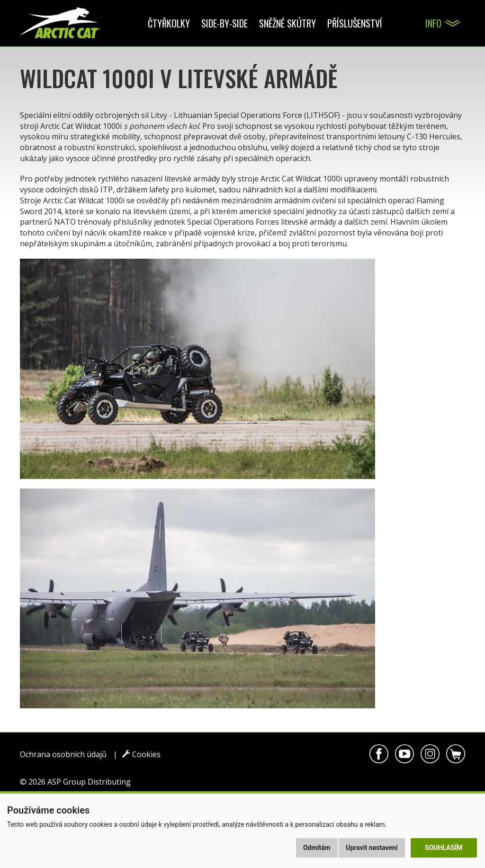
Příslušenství (355, 23)
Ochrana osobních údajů (63, 754)
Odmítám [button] (317, 848)
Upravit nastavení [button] (372, 848)
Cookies (141, 754)
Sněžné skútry (287, 23)
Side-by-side (225, 23)
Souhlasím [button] (444, 848)
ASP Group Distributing (89, 782)
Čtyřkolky (169, 23)
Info (433, 23)
